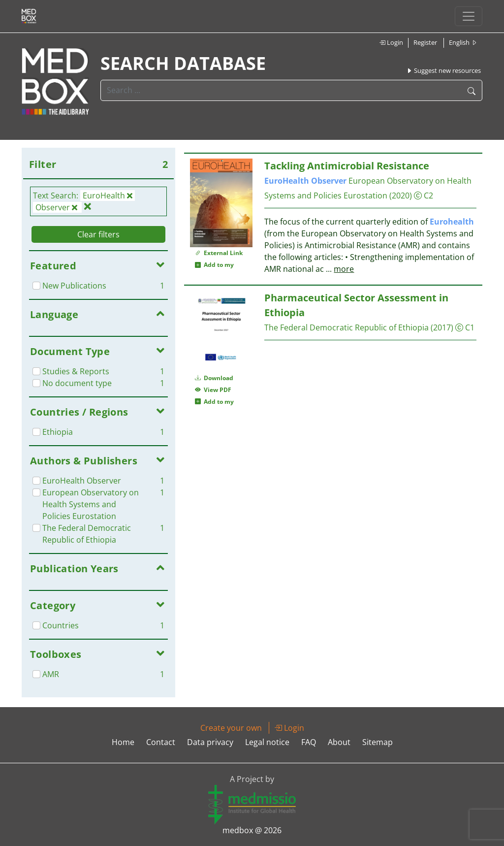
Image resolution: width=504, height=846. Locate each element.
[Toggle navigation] (469, 16)
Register (425, 42)
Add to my (214, 265)
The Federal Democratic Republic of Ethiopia (346, 327)
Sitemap (378, 742)
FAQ (309, 742)
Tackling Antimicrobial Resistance (347, 166)
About (339, 742)
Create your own (231, 728)
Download (214, 378)
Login (391, 42)
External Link (219, 253)
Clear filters (98, 234)
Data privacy (210, 742)
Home (123, 742)
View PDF (213, 390)
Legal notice (267, 742)
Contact (161, 742)
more (344, 269)
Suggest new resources (443, 70)
